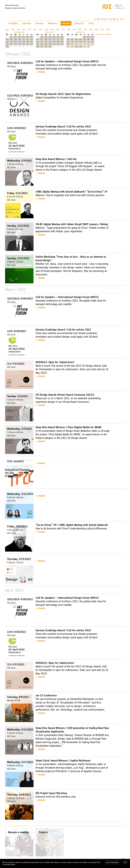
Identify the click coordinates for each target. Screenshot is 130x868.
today (7, 30)
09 (15, 39)
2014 (80, 30)
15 (11, 42)
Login (111, 19)
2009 (102, 30)
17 (20, 42)
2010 (96, 30)
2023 (29, 30)
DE (95, 19)
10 (20, 39)
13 (31, 39)
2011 (91, 30)
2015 (74, 30)
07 (7, 39)
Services (39, 23)
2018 (57, 30)
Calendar (66, 23)
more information (113, 862)
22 (11, 44)
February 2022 (19, 32)
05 (28, 37)
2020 (46, 30)
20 (31, 42)
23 (15, 44)
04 (24, 37)
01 (11, 37)
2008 (108, 30)
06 (31, 37)
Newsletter (104, 19)
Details (42, 72)
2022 (35, 30)
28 (7, 47)
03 (20, 37)
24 (20, 44)
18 (24, 42)
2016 (69, 30)
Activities (13, 23)
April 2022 (80, 32)
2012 (85, 30)
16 (15, 42)
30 (46, 47)
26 (28, 44)
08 (11, 39)
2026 (13, 30)
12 (28, 39)
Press (91, 23)
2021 (41, 30)
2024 (24, 30)
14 (7, 42)
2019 (52, 30)
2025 (18, 30)
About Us (79, 23)
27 (31, 44)
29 (42, 47)
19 (28, 42)
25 (24, 44)
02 (15, 37)
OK (125, 862)
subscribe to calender (104, 34)
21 (7, 44)
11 (24, 39)
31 (50, 47)
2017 (63, 30)
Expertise (27, 23)
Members (52, 23)
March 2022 (50, 32)
